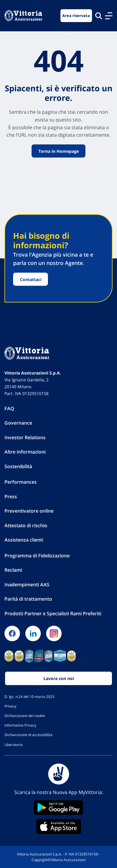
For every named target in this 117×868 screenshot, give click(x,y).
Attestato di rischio (26, 525)
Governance (18, 423)
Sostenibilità (18, 466)
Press (11, 497)
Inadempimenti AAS (27, 585)
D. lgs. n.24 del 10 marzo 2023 (29, 696)
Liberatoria (14, 744)
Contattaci (31, 279)
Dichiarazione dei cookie (25, 716)
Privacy (10, 706)
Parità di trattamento (28, 599)
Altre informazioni (25, 452)
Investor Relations (25, 437)
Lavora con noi (59, 678)
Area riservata (76, 16)
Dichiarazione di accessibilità (28, 735)
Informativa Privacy (20, 725)
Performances (21, 482)
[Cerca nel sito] (99, 16)
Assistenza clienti (24, 540)
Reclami (13, 570)
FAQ (9, 408)
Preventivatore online (29, 511)
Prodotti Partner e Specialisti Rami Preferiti (53, 613)
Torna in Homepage (59, 151)
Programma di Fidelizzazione (37, 556)
